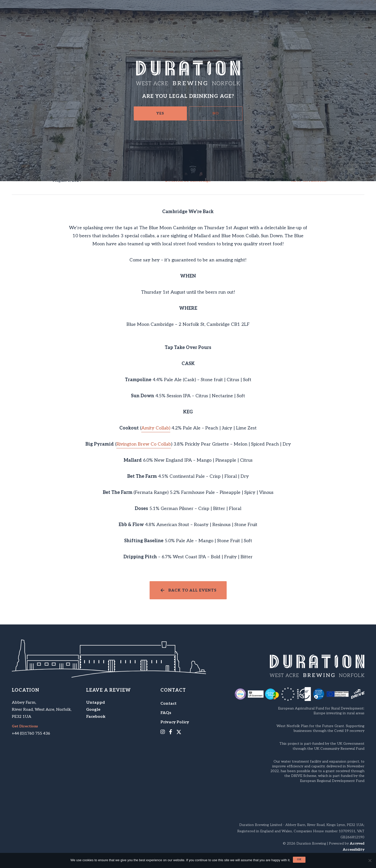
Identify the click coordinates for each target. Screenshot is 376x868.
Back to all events (192, 590)
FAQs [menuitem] (166, 713)
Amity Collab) (156, 428)
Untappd (96, 703)
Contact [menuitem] (168, 704)
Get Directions (25, 726)
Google (93, 710)
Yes (160, 113)
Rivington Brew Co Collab (144, 444)
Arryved (357, 843)
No (216, 113)
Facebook (96, 717)
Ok (299, 859)
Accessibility (354, 850)
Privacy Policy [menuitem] (175, 722)
